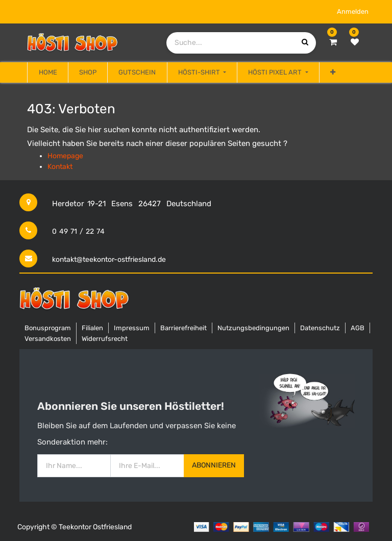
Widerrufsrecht (105, 339)
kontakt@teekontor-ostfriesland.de (109, 260)
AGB (358, 328)
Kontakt (60, 167)
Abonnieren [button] (214, 465)
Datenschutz (320, 328)
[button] (333, 72)
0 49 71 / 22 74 (78, 231)
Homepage (65, 156)
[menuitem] (47, 72)
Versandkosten (48, 339)
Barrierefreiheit (183, 328)
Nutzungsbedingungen (253, 328)
